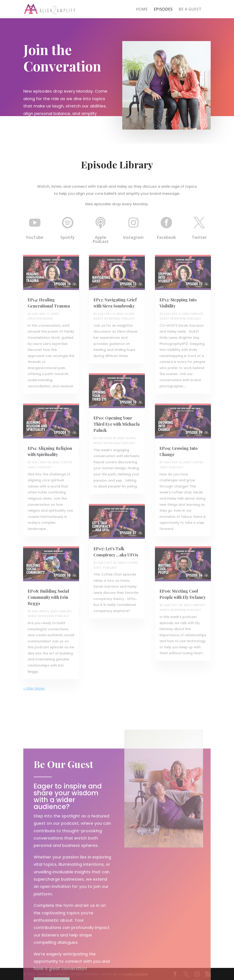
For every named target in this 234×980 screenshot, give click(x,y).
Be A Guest (190, 10)
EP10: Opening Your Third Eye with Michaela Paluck (117, 424)
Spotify (68, 237)
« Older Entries (34, 688)
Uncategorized (40, 319)
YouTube (35, 237)
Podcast (44, 467)
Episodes (163, 10)
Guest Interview (41, 616)
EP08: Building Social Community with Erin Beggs (48, 597)
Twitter (199, 237)
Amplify (65, 611)
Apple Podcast (101, 239)
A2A (35, 314)
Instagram (133, 237)
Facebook (166, 237)
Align (130, 314)
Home (142, 10)
